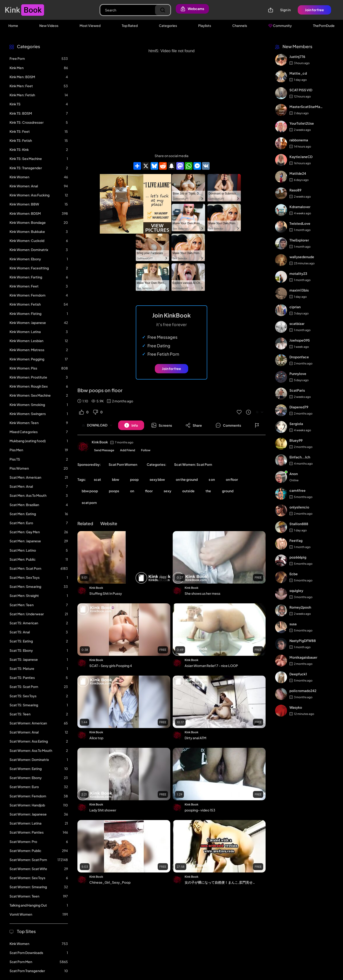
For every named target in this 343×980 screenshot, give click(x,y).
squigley (296, 590)
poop (134, 479)
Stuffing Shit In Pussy (106, 593)
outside (188, 491)
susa (293, 624)
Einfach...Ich (300, 457)
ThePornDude (324, 26)
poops (114, 491)
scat (97, 479)
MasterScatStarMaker (306, 107)
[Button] (131, 425)
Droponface (299, 357)
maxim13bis (299, 290)
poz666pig (298, 557)
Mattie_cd (298, 73)
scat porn (89, 503)
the (208, 491)
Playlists (205, 26)
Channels (240, 26)
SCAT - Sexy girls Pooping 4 (111, 666)
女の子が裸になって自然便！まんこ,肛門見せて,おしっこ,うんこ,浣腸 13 (221, 882)
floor (149, 491)
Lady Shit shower (103, 810)
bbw (116, 479)
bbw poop (90, 491)
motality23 (298, 273)
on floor (232, 479)
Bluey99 (296, 440)
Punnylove (298, 374)
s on (212, 479)
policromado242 (303, 691)
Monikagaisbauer (303, 657)
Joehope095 (300, 340)
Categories (168, 26)
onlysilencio (299, 507)
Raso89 (295, 190)
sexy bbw (157, 479)
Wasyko (296, 707)
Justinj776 (297, 56)
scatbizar (297, 323)
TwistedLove (300, 223)
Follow (146, 450)
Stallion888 (299, 524)
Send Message (104, 450)
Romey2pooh (300, 607)
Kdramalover (300, 207)
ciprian (295, 307)
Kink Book (100, 442)
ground (228, 491)
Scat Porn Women (123, 464)
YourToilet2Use (302, 123)
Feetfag (296, 540)
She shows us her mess (202, 593)
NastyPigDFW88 (303, 641)
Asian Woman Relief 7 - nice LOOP (211, 666)
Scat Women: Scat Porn (193, 464)
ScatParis (297, 390)
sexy (167, 491)
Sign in (285, 10)
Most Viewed (90, 26)
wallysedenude (302, 257)
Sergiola (296, 424)
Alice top (96, 738)
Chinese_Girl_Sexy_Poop (110, 882)
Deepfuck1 (298, 674)
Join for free (314, 10)
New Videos (49, 26)
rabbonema (299, 140)
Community (280, 26)
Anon (294, 474)
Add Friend (128, 450)
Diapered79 (299, 407)
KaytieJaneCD (301, 157)
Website (109, 523)
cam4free (298, 490)
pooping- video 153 (200, 810)
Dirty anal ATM (195, 738)
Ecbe (294, 574)
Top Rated (130, 26)
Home (13, 26)
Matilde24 (298, 173)
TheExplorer (299, 240)
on (132, 491)
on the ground (187, 479)
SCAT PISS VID (301, 90)
